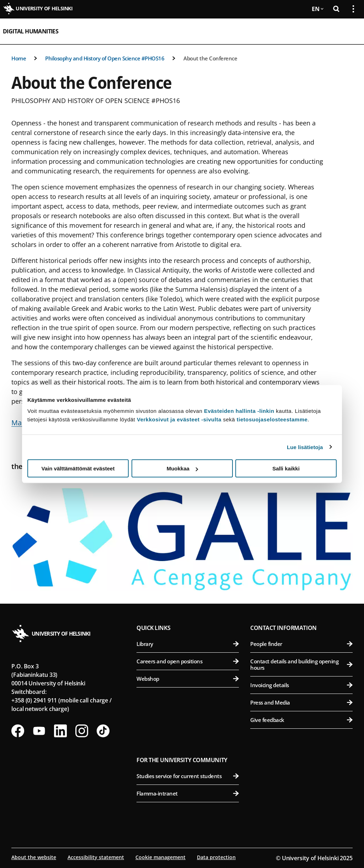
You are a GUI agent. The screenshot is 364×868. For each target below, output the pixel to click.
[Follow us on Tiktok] (103, 731)
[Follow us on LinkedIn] (60, 731)
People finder (301, 644)
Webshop (188, 679)
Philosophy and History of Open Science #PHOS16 (105, 58)
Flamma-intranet (188, 793)
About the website (34, 857)
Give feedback (301, 720)
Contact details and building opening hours (301, 664)
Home (19, 58)
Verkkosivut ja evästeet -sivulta (179, 419)
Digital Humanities (31, 31)
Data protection (216, 857)
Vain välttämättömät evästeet (78, 468)
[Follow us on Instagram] (82, 731)
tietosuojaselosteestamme (272, 419)
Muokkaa (182, 468)
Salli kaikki (286, 468)
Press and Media (301, 702)
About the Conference (210, 58)
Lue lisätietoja (305, 447)
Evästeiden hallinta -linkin (239, 411)
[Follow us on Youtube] (39, 731)
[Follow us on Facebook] (18, 731)
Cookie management (160, 857)
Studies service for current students (188, 776)
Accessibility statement (96, 857)
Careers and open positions (188, 661)
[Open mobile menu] (350, 31)
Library (188, 644)
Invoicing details (301, 685)
